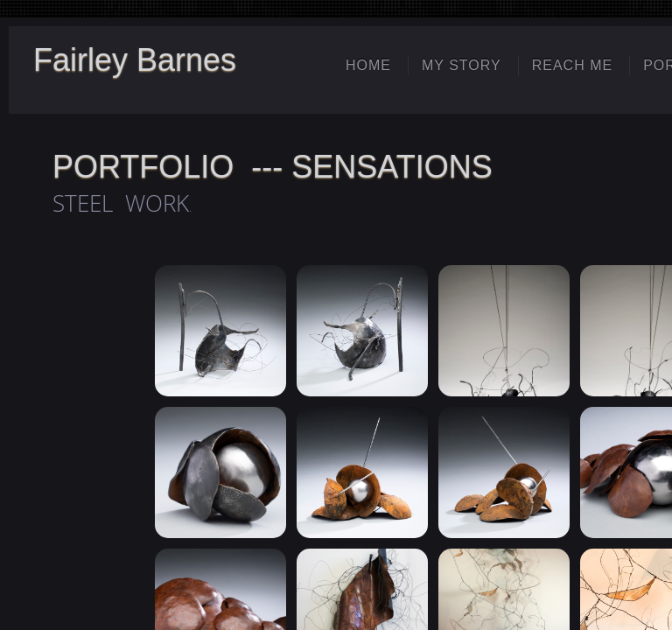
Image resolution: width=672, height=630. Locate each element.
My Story (462, 65)
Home (368, 65)
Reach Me (572, 65)
